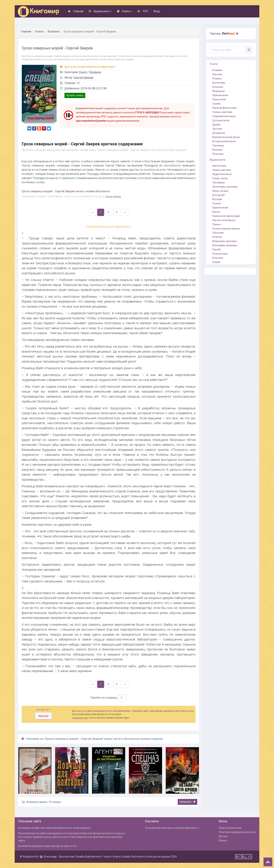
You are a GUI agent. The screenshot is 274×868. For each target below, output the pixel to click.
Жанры (223, 840)
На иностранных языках (226, 229)
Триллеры (218, 146)
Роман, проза (220, 178)
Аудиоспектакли (222, 174)
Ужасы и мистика (222, 112)
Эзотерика (218, 182)
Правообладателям (230, 828)
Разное (217, 224)
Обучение (218, 233)
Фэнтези (217, 74)
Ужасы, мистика (222, 170)
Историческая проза (224, 141)
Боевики (53, 31)
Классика (218, 87)
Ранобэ (217, 249)
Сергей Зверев (83, 78)
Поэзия (217, 203)
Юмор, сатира (220, 191)
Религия (217, 237)
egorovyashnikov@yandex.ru (183, 828)
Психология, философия (226, 216)
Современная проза (224, 116)
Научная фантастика (224, 108)
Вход (157, 11)
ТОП (143, 11)
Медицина (218, 91)
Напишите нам (80, 718)
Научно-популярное (224, 220)
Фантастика (219, 166)
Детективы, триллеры (225, 187)
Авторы (223, 836)
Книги (125, 11)
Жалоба (43, 716)
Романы (217, 79)
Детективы (219, 83)
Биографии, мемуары (225, 245)
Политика (218, 154)
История (217, 199)
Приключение (220, 95)
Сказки (216, 104)
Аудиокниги (100, 11)
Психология (219, 99)
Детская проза (221, 120)
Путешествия (220, 254)
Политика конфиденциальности (237, 832)
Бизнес (216, 212)
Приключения (220, 208)
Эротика (217, 129)
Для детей (218, 195)
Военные (217, 150)
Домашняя (219, 133)
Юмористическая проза (226, 137)
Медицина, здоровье (225, 241)
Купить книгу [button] (75, 95)
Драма (216, 125)
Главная (76, 11)
